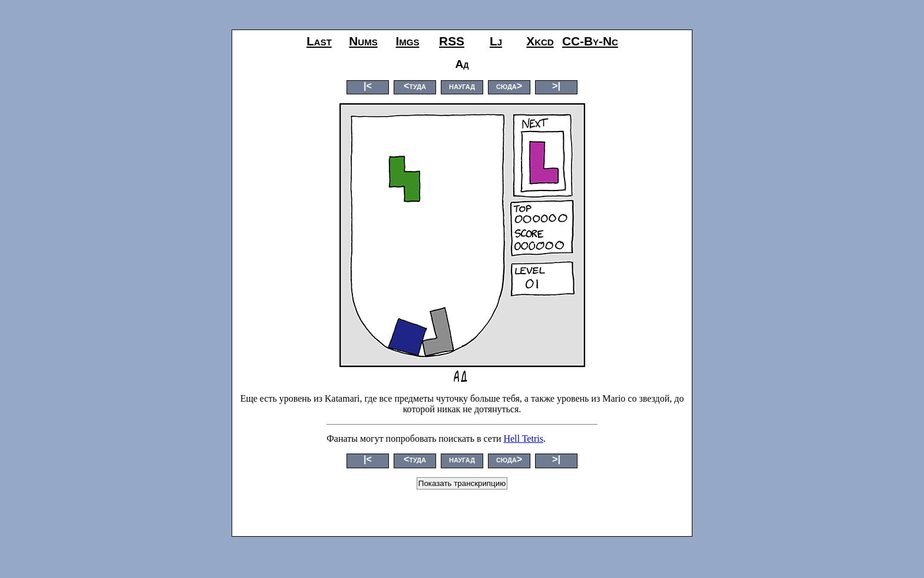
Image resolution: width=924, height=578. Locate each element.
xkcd (540, 41)
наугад (462, 86)
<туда (415, 86)
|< (368, 86)
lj (496, 41)
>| (556, 86)
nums (363, 41)
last (319, 41)
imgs (408, 41)
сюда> (509, 86)
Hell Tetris (523, 439)
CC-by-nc (590, 41)
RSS (452, 41)
